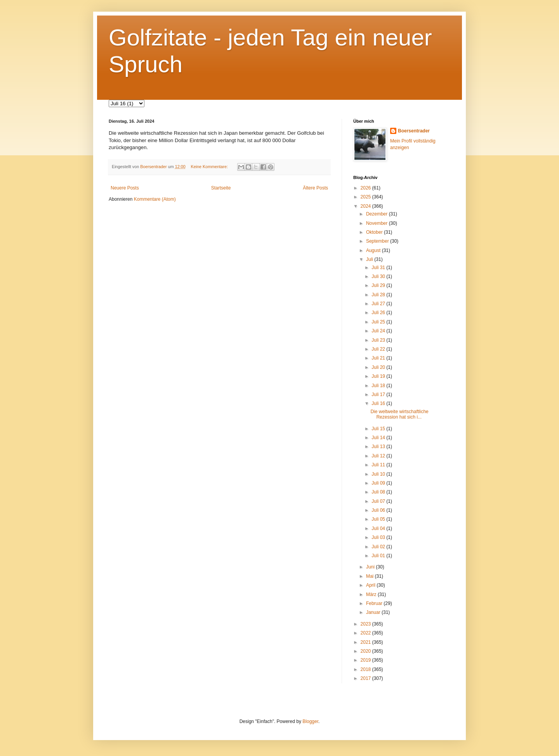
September (378, 241)
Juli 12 (379, 456)
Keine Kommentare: (210, 167)
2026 (366, 188)
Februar (375, 603)
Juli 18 (379, 386)
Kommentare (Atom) (155, 199)
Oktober (375, 232)
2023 (366, 624)
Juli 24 (379, 331)
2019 (366, 660)
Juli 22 (379, 349)
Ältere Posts (315, 188)
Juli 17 (379, 395)
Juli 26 (379, 313)
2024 (366, 206)
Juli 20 (379, 367)
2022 (366, 633)
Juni (371, 567)
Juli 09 (379, 483)
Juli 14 (379, 438)
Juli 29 (379, 285)
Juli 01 (379, 556)
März (372, 594)
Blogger (310, 721)
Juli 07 (379, 501)
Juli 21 (379, 358)
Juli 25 (379, 322)
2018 (366, 669)
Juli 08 (379, 492)
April (371, 585)
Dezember (378, 214)
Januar (374, 612)
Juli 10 (379, 474)
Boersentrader (414, 131)
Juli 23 (379, 340)
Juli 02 (379, 547)
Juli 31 (379, 268)
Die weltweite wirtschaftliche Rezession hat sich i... (399, 414)
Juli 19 (379, 376)
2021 (366, 642)
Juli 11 (379, 465)
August (374, 250)
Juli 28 (379, 295)
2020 (366, 651)
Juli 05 (379, 519)
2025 (366, 197)
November (378, 223)
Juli (370, 259)
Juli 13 (379, 447)
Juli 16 (379, 403)
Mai (371, 576)
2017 (366, 678)
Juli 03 (379, 537)
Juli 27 (379, 304)
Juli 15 (379, 429)
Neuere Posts (125, 188)
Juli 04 (379, 528)
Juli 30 (379, 276)
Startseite (221, 188)
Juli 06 (379, 510)
